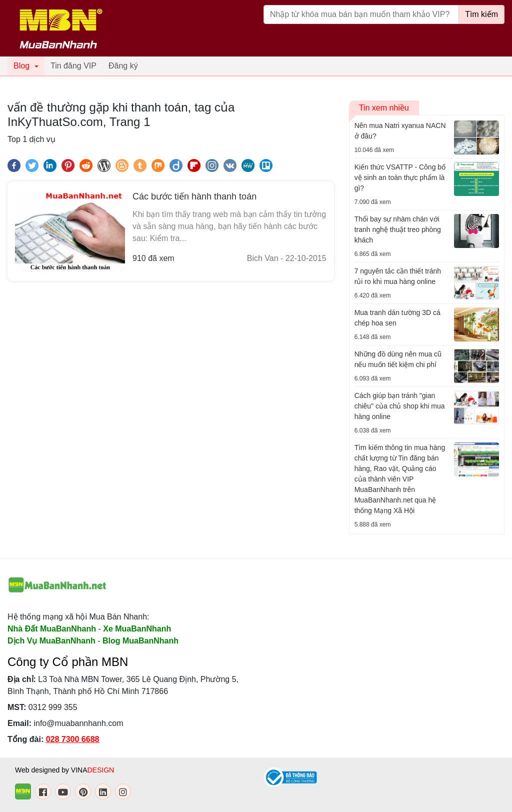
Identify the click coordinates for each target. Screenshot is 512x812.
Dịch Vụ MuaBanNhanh (51, 641)
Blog (21, 66)
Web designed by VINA (64, 770)
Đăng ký (123, 66)
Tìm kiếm (481, 14)
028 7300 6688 (73, 739)
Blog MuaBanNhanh (140, 641)
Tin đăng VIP (73, 66)
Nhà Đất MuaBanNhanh (52, 629)
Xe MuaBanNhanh (137, 629)
